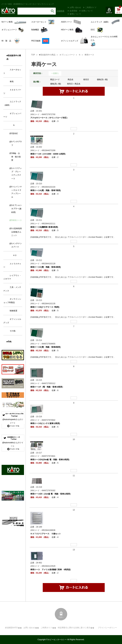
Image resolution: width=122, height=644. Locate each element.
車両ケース (89, 55)
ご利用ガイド (91, 7)
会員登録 (73, 11)
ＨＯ (15, 255)
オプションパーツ (67, 55)
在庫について (87, 11)
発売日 (86, 80)
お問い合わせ (75, 7)
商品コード (55, 80)
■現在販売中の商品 (47, 55)
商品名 (71, 80)
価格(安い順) (102, 80)
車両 (12, 82)
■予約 (9, 342)
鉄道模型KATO (11, 628)
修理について (75, 14)
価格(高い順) (56, 84)
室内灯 (15, 133)
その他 (13, 331)
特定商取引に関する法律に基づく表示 (74, 628)
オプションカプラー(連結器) (17, 209)
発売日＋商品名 (74, 84)
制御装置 (14, 311)
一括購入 (55, 73)
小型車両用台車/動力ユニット (17, 232)
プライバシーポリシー (107, 628)
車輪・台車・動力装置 (16, 157)
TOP (33, 55)
